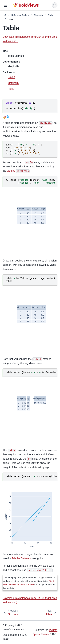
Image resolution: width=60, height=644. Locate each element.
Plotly (50, 15)
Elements (38, 15)
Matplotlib (13, 83)
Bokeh (11, 77)
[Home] (5, 15)
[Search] (55, 5)
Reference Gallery (20, 15)
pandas (11, 171)
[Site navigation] (6, 5)
